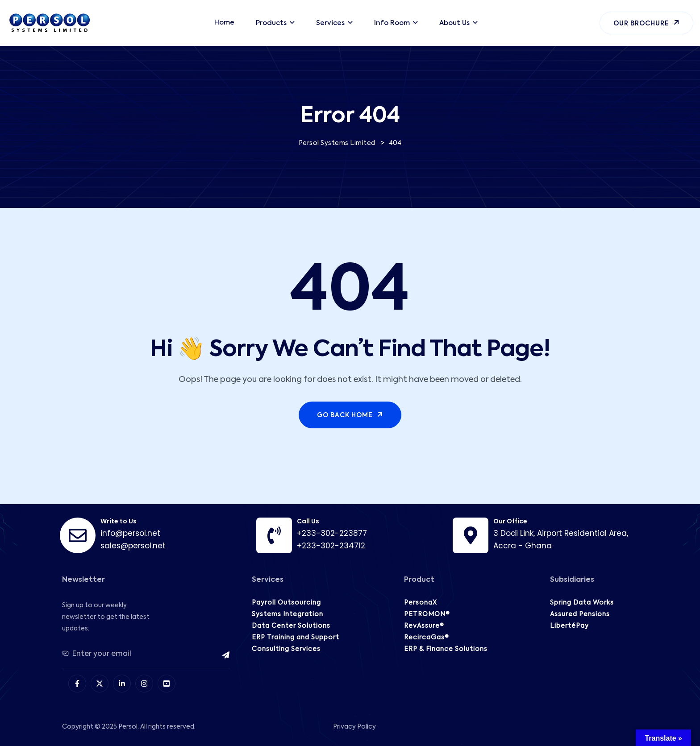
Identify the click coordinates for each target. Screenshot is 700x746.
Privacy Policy (354, 727)
